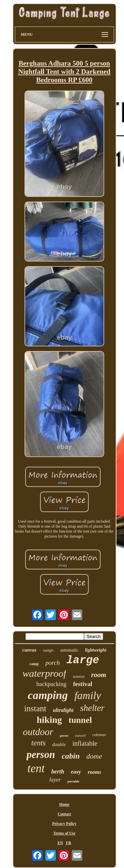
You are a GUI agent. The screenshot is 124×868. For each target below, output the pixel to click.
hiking (49, 720)
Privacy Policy (64, 824)
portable (73, 781)
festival (83, 684)
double (59, 744)
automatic (69, 650)
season (79, 676)
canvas (29, 650)
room (99, 675)
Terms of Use (64, 833)
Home (64, 804)
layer (55, 780)
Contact (64, 814)
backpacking (51, 684)
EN (60, 843)
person (41, 754)
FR (68, 843)
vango (48, 650)
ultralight (63, 710)
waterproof (44, 673)
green (64, 735)
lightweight (96, 650)
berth (58, 772)
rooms (94, 772)
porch (53, 663)
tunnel (80, 720)
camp (34, 664)
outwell (80, 735)
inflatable (85, 743)
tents (39, 743)
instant (35, 708)
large (83, 660)
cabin (71, 756)
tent (36, 768)
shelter (92, 708)
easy (76, 772)
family (88, 695)
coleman (99, 735)
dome (94, 756)
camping (48, 695)
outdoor (38, 732)
